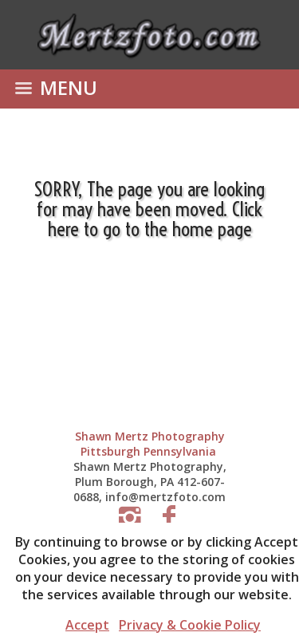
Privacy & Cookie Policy (190, 625)
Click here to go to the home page (155, 219)
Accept (87, 625)
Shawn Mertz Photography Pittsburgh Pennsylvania (150, 444)
